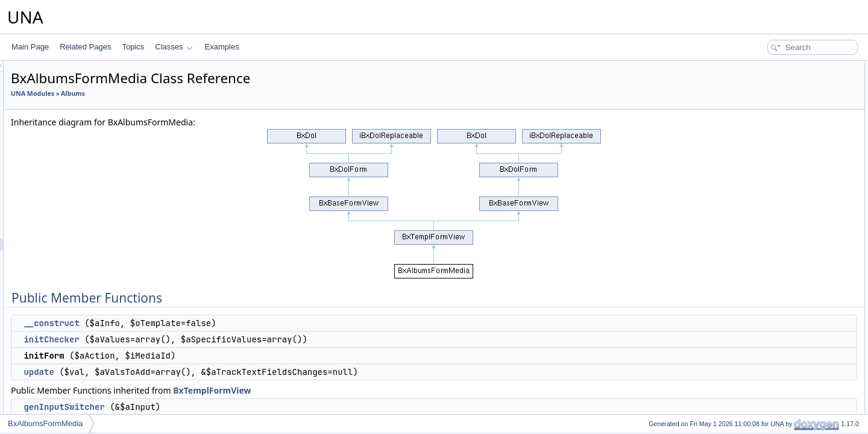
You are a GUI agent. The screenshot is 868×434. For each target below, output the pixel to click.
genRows (758, 333)
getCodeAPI (763, 266)
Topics (133, 47)
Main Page (30, 47)
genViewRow (764, 373)
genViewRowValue (773, 412)
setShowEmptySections (781, 187)
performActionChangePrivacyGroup (800, 160)
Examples (222, 47)
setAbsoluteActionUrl (777, 240)
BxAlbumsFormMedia (45, 423)
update (189, 372)
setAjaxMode (764, 200)
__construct (202, 323)
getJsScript (761, 306)
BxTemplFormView (363, 390)
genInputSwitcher (215, 407)
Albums (224, 93)
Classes (174, 47)
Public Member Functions (774, 68)
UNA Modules (183, 93)
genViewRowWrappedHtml (786, 399)
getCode (757, 253)
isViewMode (763, 227)
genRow (756, 346)
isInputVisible (765, 359)
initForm (756, 107)
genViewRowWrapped (779, 386)
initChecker (202, 339)
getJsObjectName (772, 293)
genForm (758, 319)
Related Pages (85, 47)
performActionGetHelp (779, 147)
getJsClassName (771, 280)
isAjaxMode (762, 213)
